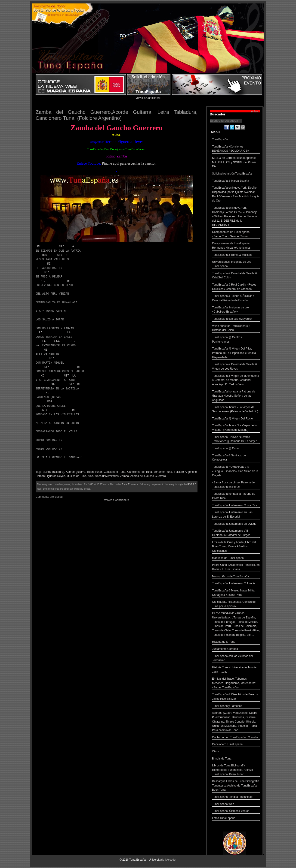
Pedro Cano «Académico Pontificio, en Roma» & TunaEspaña (236, 568)
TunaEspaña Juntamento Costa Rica (236, 506)
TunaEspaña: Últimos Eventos (236, 812)
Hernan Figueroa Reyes (50, 476)
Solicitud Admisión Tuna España (236, 174)
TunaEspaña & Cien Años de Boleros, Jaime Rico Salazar (236, 697)
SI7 (60, 255)
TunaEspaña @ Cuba (236, 449)
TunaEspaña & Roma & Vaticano (236, 255)
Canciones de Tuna (140, 472)
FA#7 (57, 341)
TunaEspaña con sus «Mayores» (236, 319)
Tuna (124, 484)
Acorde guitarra (76, 472)
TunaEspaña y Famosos (236, 707)
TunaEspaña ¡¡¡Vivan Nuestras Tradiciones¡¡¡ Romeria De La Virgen (236, 440)
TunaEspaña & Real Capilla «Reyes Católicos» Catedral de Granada (236, 287)
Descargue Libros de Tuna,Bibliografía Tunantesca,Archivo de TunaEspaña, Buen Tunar (236, 786)
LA (72, 246)
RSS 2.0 (192, 484)
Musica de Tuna (76, 476)
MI (39, 246)
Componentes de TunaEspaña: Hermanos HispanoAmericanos (236, 246)
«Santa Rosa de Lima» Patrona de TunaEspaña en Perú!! (236, 485)
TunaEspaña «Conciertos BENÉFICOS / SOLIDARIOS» (236, 149)
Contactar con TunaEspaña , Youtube (236, 738)
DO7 (45, 255)
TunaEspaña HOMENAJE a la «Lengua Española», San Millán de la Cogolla (236, 472)
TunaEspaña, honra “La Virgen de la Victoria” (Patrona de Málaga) (236, 428)
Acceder (171, 860)
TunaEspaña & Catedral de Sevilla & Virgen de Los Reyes (236, 367)
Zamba (125, 476)
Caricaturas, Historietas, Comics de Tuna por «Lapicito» (236, 604)
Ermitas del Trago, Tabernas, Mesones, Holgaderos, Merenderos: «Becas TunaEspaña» (236, 684)
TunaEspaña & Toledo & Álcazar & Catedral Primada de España (236, 299)
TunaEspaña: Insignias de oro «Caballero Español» (236, 310)
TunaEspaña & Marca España (236, 181)
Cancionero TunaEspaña (236, 745)
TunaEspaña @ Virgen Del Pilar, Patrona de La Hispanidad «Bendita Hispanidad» (236, 353)
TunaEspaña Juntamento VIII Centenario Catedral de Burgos (236, 533)
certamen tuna (163, 472)
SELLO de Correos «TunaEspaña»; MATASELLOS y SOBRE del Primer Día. (236, 163)
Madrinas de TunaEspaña (236, 559)
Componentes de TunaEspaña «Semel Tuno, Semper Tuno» (236, 235)
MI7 (62, 246)
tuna (90, 476)
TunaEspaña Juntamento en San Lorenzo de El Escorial (236, 515)
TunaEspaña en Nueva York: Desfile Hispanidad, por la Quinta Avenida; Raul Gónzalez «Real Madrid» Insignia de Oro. (236, 195)
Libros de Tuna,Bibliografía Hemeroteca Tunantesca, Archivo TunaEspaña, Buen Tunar (236, 770)
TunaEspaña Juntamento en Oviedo (236, 524)
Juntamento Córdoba (236, 649)
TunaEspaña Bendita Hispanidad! (236, 797)
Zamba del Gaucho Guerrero (148, 476)
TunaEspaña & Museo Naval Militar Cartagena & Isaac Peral (236, 593)
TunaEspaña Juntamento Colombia (236, 584)
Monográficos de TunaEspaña (236, 577)
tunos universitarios (107, 476)
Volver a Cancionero (148, 98)
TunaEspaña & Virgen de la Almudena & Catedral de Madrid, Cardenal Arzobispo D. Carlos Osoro (236, 381)
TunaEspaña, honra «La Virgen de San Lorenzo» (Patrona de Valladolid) (236, 410)
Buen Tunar (94, 472)
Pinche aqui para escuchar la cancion (129, 163)
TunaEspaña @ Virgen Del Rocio (236, 419)
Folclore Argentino (185, 472)
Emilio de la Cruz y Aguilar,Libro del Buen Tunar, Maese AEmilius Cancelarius (236, 547)
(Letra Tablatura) (54, 472)
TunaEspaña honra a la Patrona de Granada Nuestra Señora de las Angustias (236, 396)
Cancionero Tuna (115, 472)
